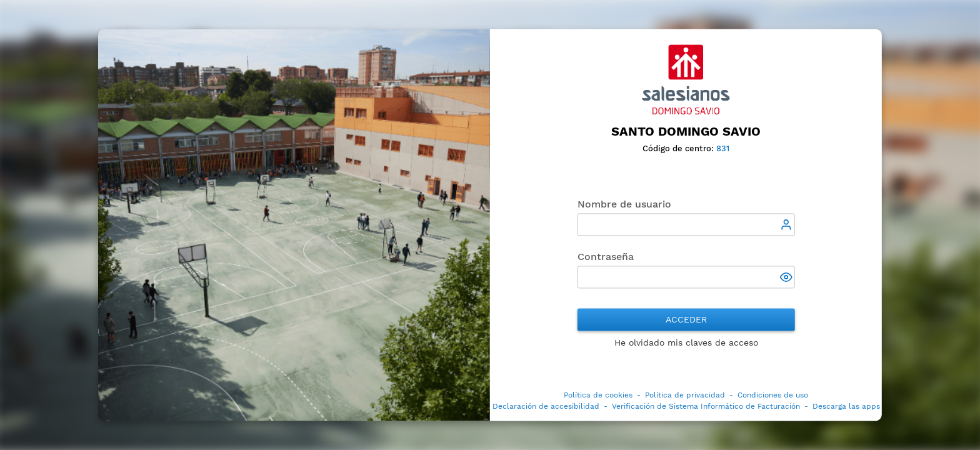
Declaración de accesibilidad (546, 407)
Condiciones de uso (773, 396)
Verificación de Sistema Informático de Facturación (706, 407)
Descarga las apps (846, 407)
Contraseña (606, 257)
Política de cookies (598, 396)
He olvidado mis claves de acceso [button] (686, 343)
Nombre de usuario (624, 205)
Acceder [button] (686, 320)
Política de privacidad (685, 396)
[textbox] (686, 225)
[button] (787, 279)
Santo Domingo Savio (686, 131)
